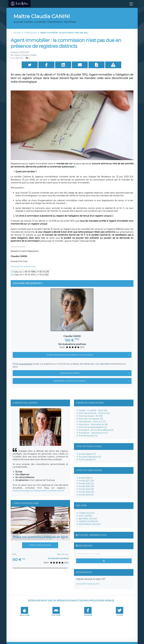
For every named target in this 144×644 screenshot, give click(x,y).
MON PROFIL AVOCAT (90, 524)
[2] (12, 275)
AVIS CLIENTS (85, 516)
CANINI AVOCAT (87, 513)
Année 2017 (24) (86, 481)
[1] (75, 167)
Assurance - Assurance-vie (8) (93, 424)
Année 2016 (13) (86, 483)
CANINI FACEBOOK (88, 521)
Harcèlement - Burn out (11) (92, 422)
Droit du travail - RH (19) (91, 416)
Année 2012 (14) (86, 495)
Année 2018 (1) (86, 478)
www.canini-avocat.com (23, 266)
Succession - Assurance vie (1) (93, 433)
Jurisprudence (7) (87, 454)
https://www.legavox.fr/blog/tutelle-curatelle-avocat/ (38, 491)
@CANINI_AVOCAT (88, 519)
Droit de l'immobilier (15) (91, 419)
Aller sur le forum (96, 373)
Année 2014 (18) (86, 489)
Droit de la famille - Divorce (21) (94, 413)
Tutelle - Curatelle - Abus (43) (93, 410)
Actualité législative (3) (90, 457)
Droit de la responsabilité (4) (93, 427)
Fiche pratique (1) (87, 460)
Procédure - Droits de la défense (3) (96, 430)
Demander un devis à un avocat (93, 381)
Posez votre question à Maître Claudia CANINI (89, 355)
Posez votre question (40, 545)
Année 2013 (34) (86, 492)
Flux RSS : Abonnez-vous (92, 535)
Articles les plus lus (88, 436)
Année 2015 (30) (86, 486)
